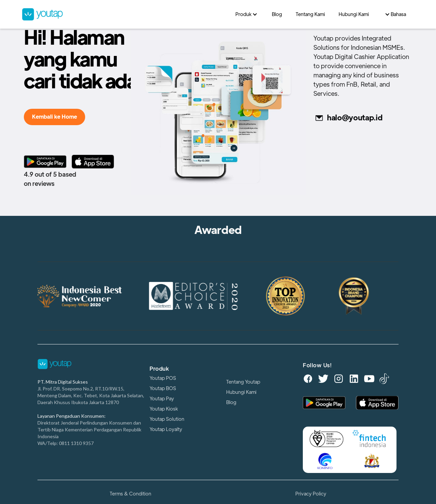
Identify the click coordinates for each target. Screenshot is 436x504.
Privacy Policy (311, 494)
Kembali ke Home (54, 117)
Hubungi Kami (241, 392)
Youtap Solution (167, 419)
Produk (159, 369)
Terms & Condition (130, 494)
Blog (231, 402)
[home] (125, 14)
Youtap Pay (162, 399)
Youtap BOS (163, 388)
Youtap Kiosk (164, 409)
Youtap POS (163, 378)
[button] (247, 14)
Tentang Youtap (243, 382)
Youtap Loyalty (166, 429)
